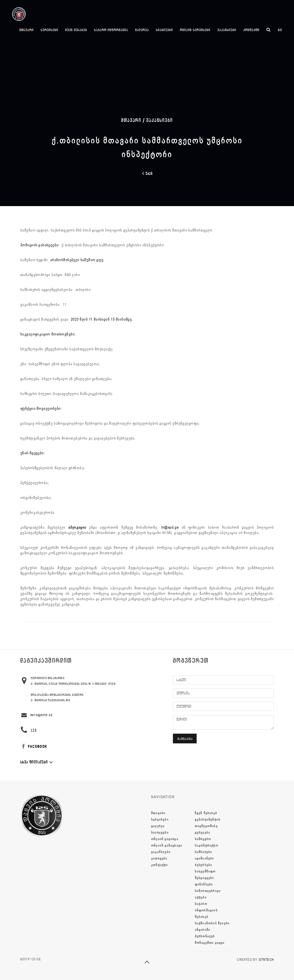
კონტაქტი (251, 30)
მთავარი (27, 30)
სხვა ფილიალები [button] (37, 762)
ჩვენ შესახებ (76, 30)
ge (280, 30)
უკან (147, 174)
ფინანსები (204, 884)
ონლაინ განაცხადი (167, 845)
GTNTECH (266, 960)
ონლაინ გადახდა (165, 839)
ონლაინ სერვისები (195, 30)
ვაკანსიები (227, 30)
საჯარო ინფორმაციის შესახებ (206, 910)
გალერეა (142, 30)
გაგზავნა (185, 739)
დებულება (203, 833)
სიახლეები (164, 30)
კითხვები (159, 858)
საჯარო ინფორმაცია (111, 30)
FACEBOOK (34, 746)
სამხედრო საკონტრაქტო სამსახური (206, 845)
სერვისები (49, 30)
